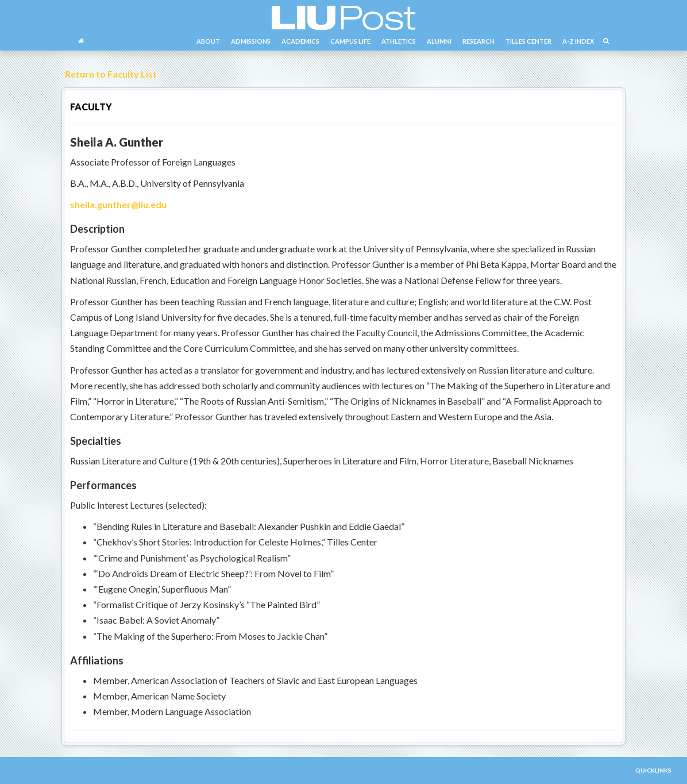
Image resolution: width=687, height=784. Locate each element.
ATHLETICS (399, 41)
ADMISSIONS (251, 41)
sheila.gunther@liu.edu (118, 204)
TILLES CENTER (528, 41)
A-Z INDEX (578, 41)
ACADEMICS (300, 41)
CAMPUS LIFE (350, 41)
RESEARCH (478, 41)
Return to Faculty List (109, 74)
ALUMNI (439, 41)
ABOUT (208, 41)
